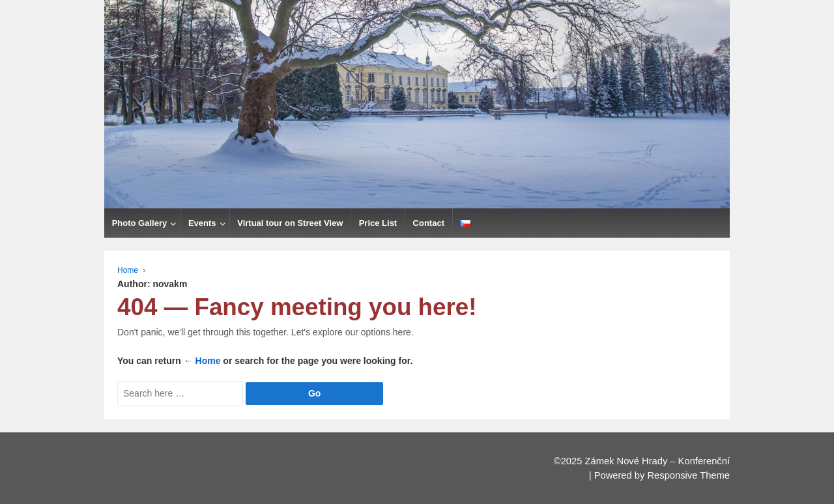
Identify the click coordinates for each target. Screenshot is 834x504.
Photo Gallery (140, 223)
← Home (202, 361)
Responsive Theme (688, 475)
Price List (378, 223)
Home (128, 270)
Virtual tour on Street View (290, 223)
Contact (429, 223)
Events (202, 223)
